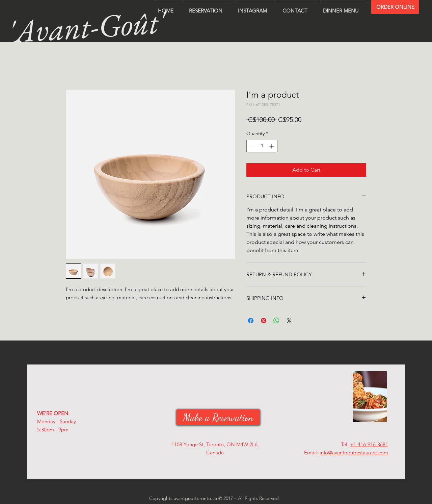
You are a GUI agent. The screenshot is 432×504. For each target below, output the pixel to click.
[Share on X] (289, 321)
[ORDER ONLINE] (395, 7)
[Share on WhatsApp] (276, 321)
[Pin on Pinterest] (264, 321)
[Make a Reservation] (218, 417)
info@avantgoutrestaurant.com (354, 452)
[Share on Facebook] (251, 321)
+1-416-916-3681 (369, 444)
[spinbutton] (262, 146)
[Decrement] (252, 146)
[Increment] (272, 146)
